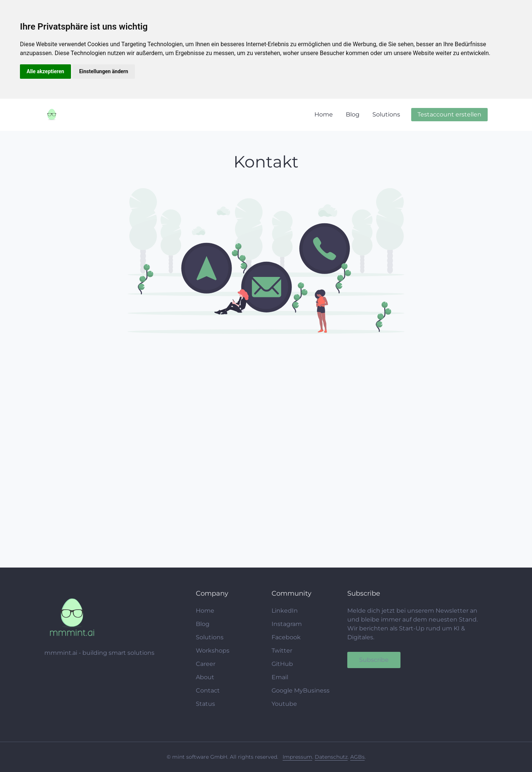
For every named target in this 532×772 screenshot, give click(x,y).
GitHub (282, 664)
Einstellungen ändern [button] (104, 71)
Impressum (297, 757)
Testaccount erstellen (449, 114)
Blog (353, 114)
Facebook (286, 637)
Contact (208, 690)
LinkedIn (285, 611)
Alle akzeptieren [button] (45, 71)
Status (205, 704)
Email (280, 677)
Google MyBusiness (301, 690)
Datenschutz (331, 757)
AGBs (357, 757)
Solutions (386, 114)
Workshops (213, 651)
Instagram (287, 624)
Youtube (284, 704)
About (205, 677)
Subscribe (374, 660)
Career (206, 664)
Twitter (282, 651)
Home (324, 114)
